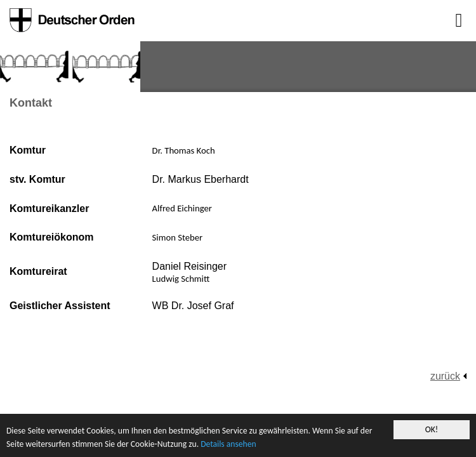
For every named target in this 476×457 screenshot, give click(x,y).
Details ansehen (228, 445)
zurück (445, 376)
